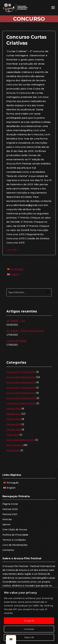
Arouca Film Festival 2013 (21, 372)
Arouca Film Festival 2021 (21, 393)
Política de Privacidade (15, 535)
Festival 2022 (10, 509)
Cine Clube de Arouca (15, 530)
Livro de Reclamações (15, 545)
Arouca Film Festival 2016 (21, 388)
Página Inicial (10, 504)
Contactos (8, 550)
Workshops (13, 450)
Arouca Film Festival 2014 (21, 377)
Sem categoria (15, 445)
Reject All (29, 637)
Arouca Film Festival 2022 (21, 398)
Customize (29, 629)
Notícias (7, 519)
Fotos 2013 (13, 435)
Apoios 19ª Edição (17, 341)
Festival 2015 (14, 419)
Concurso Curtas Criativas (21, 403)
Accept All (29, 621)
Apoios (6, 524)
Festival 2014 (14, 414)
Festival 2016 (14, 424)
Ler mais (13, 250)
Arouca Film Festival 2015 (21, 382)
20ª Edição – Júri (16, 321)
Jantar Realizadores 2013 (21, 440)
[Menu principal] (53, 8)
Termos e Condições (14, 540)
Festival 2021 (14, 430)
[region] (29, 616)
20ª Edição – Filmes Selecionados (25, 331)
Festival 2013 (14, 409)
